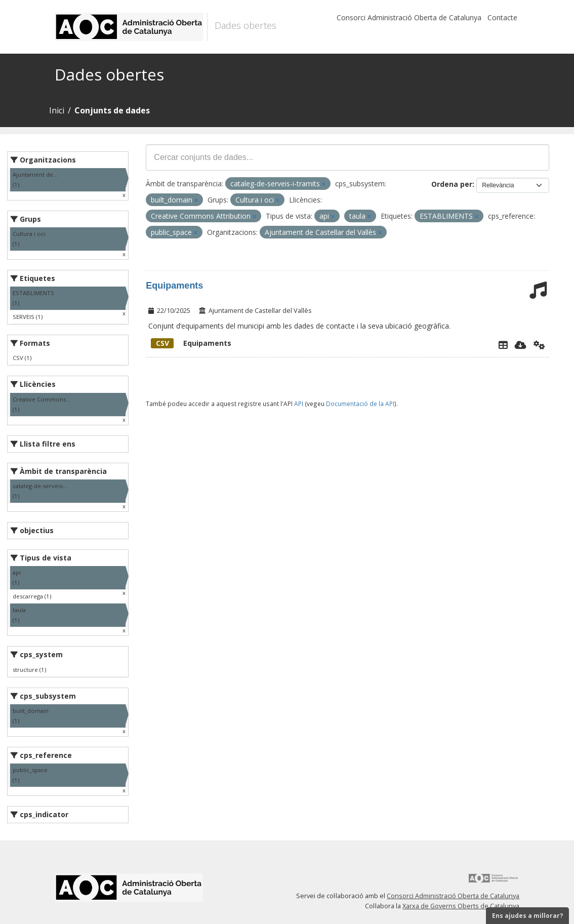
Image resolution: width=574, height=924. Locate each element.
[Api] (539, 345)
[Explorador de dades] (503, 345)
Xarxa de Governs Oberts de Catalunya (461, 906)
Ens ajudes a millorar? (527, 916)
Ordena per (452, 184)
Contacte (502, 17)
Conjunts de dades (112, 110)
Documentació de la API (360, 404)
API (299, 404)
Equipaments (174, 286)
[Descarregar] (521, 345)
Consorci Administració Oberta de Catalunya (409, 17)
